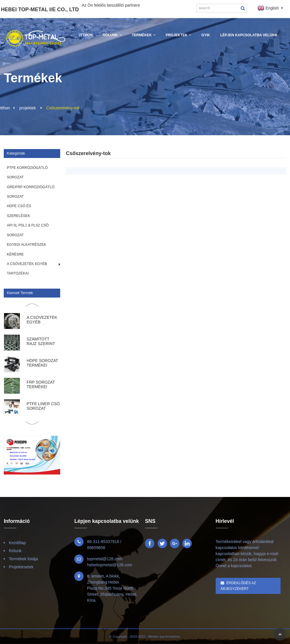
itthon (5, 108)
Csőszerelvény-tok (63, 108)
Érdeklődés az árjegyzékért (238, 586)
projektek (28, 108)
